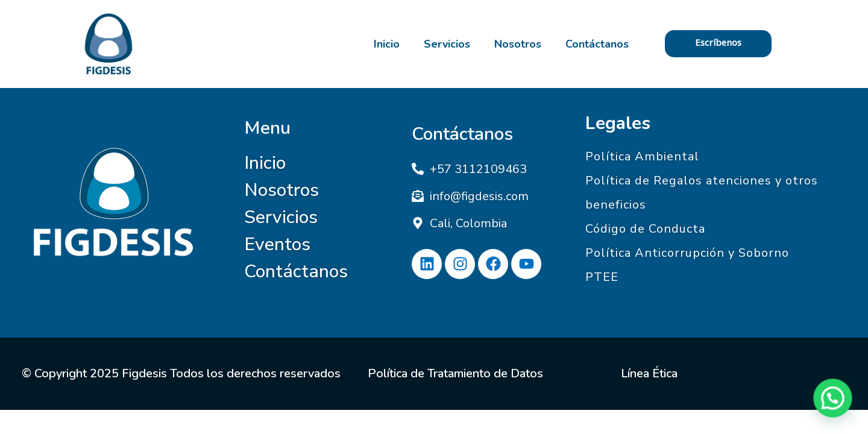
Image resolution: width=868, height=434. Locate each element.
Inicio (387, 44)
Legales (618, 123)
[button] (835, 406)
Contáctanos (597, 44)
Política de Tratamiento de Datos (455, 373)
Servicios (447, 44)
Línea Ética (649, 373)
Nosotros (518, 44)
